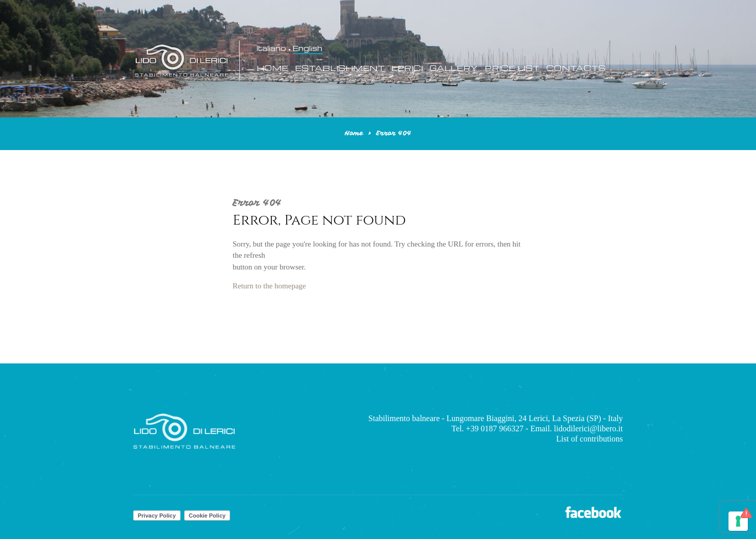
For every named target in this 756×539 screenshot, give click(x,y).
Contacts (576, 68)
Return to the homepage (269, 286)
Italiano (271, 48)
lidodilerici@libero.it (588, 428)
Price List (512, 68)
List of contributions (589, 439)
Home (272, 68)
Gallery (454, 68)
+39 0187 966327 (495, 428)
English (308, 48)
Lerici (407, 68)
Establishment (340, 68)
